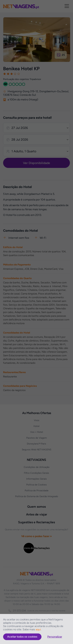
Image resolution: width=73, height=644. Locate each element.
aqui (38, 629)
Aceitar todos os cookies (22, 637)
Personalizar (55, 637)
